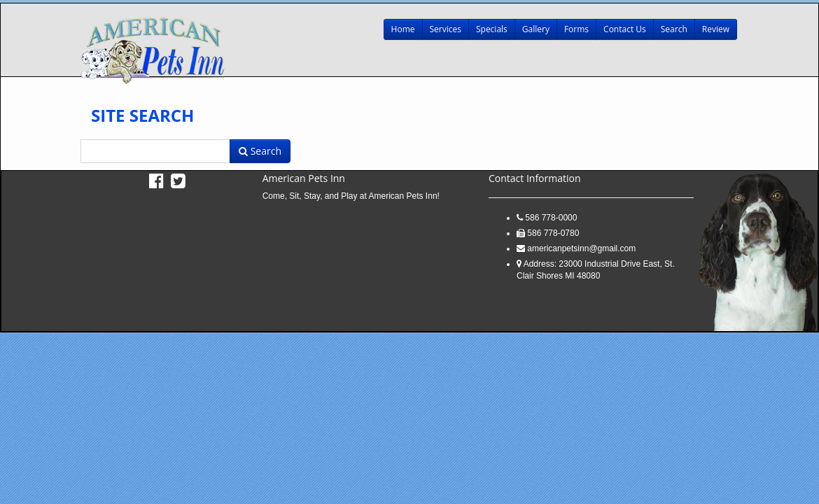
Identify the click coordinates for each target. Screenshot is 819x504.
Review (716, 29)
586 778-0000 (551, 218)
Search (674, 29)
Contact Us (625, 29)
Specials (492, 29)
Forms (576, 29)
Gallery (536, 29)
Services (446, 29)
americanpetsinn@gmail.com (581, 248)
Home (403, 29)
